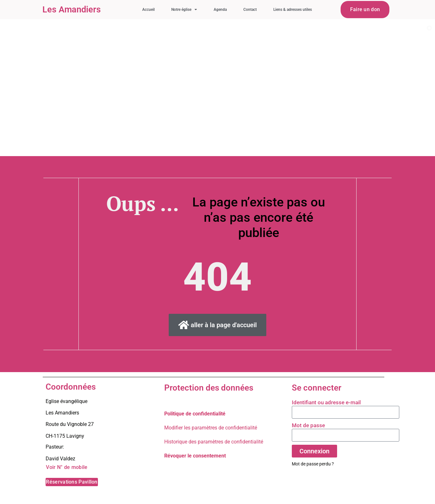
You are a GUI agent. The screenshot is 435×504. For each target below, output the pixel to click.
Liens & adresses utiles (293, 10)
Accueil (148, 10)
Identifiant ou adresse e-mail (326, 402)
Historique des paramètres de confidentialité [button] (214, 442)
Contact (250, 10)
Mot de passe (308, 425)
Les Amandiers (72, 10)
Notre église (184, 10)
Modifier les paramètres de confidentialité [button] (211, 428)
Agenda (220, 10)
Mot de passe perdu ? (313, 464)
